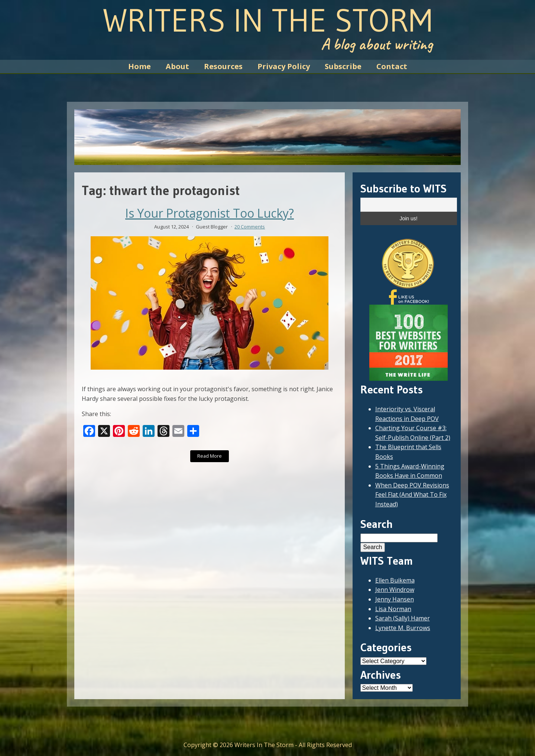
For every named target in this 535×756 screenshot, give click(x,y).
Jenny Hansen (395, 599)
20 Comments (250, 227)
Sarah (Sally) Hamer (403, 618)
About (177, 66)
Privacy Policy (284, 66)
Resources (223, 66)
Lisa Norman (393, 609)
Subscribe (343, 66)
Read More (210, 456)
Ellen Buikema (395, 580)
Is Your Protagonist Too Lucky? (210, 213)
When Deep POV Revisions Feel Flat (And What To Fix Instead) (412, 495)
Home (140, 66)
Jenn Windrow (395, 590)
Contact (392, 66)
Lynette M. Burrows (403, 628)
